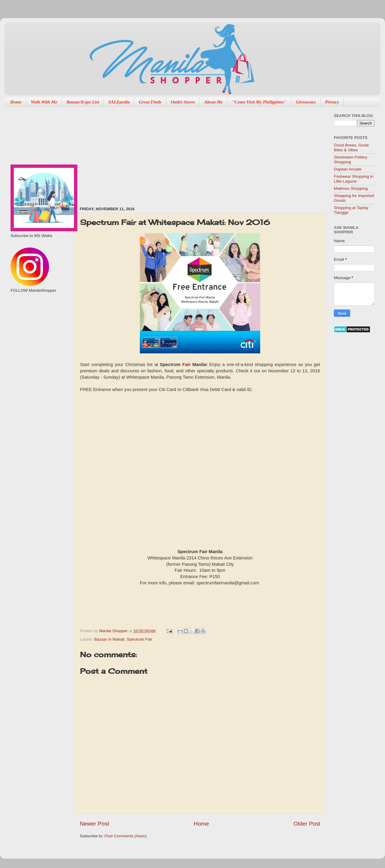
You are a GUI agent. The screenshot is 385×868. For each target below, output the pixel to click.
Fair (186, 365)
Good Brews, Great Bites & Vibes (351, 148)
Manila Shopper (114, 631)
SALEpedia (119, 102)
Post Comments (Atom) (126, 836)
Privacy (332, 102)
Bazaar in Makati (109, 639)
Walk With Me (44, 102)
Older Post (307, 824)
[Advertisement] (165, 154)
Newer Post (94, 824)
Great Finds (150, 102)
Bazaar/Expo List (83, 102)
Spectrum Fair (139, 639)
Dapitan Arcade (348, 169)
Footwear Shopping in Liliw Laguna (354, 179)
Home (16, 102)
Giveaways (306, 102)
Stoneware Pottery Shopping (351, 160)
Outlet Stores (183, 102)
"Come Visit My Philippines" (259, 102)
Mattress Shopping (351, 188)
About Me (213, 102)
